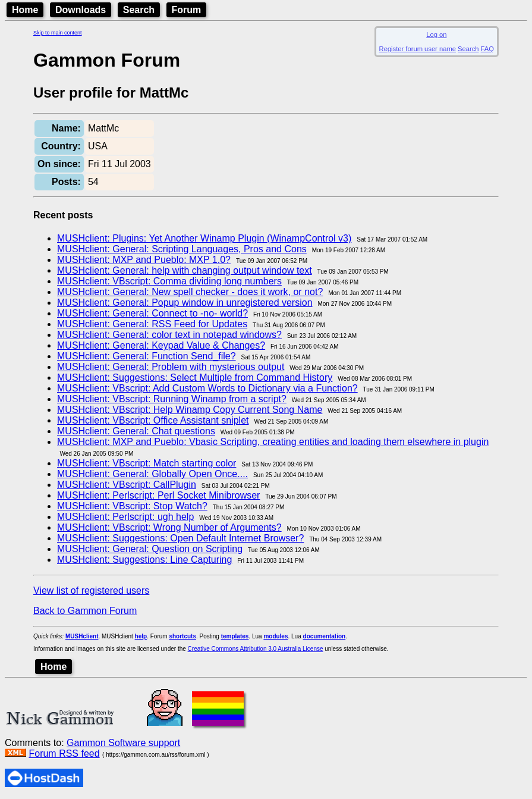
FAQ (487, 49)
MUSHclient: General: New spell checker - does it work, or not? (190, 292)
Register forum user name (418, 49)
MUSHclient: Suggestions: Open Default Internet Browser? (180, 538)
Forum (187, 10)
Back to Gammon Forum (85, 611)
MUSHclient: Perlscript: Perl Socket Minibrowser (158, 495)
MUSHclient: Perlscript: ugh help (125, 517)
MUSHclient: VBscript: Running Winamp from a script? (172, 399)
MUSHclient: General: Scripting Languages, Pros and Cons (182, 249)
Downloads (81, 10)
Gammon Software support (123, 743)
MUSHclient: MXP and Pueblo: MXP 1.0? (144, 260)
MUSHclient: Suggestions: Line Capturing (144, 560)
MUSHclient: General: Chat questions (136, 431)
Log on (436, 35)
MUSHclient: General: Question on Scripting (150, 549)
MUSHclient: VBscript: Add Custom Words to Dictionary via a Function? (207, 388)
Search (139, 10)
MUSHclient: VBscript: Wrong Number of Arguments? (169, 527)
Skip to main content (58, 33)
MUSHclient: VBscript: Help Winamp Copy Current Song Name (190, 410)
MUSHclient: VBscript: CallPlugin (127, 485)
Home (25, 10)
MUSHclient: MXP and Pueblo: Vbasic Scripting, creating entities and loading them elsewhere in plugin (273, 442)
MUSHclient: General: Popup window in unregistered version (185, 303)
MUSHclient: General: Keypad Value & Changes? (161, 345)
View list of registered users (91, 590)
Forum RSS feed (64, 753)
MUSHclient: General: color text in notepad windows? (169, 335)
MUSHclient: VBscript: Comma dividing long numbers (169, 281)
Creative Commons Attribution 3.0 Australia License (256, 649)
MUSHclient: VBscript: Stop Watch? (132, 506)
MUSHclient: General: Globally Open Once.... (152, 474)
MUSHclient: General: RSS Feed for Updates (152, 324)
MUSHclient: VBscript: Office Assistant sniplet (153, 420)
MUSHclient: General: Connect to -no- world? (152, 313)
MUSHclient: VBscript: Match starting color (147, 463)
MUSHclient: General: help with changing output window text (185, 270)
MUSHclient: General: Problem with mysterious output (171, 367)
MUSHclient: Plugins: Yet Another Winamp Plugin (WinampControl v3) (204, 238)
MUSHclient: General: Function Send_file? (147, 356)
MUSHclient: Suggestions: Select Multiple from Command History (195, 377)
